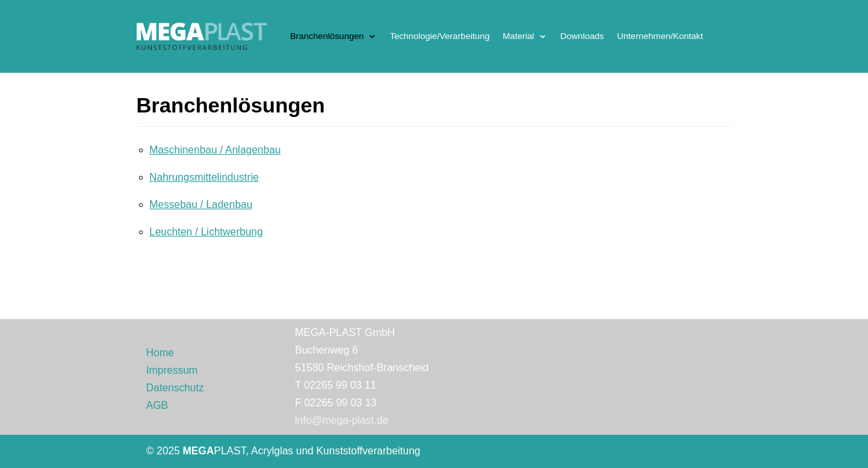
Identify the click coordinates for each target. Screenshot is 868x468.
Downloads (582, 36)
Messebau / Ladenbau (201, 204)
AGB (157, 405)
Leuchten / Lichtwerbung (206, 232)
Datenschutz (175, 388)
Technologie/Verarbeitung (440, 36)
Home (160, 353)
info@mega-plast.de (341, 420)
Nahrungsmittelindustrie (204, 177)
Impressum (172, 370)
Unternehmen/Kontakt (660, 36)
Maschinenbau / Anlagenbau (215, 150)
